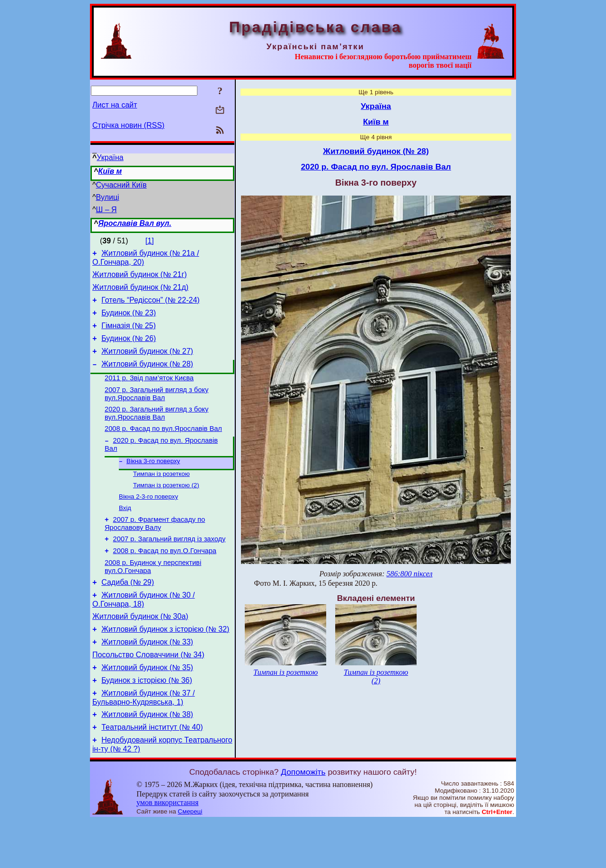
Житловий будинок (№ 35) (147, 708)
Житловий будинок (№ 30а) (140, 651)
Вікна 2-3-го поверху (148, 520)
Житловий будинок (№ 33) (147, 679)
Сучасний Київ (121, 185)
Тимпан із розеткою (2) (166, 508)
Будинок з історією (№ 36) (147, 722)
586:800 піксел (409, 574)
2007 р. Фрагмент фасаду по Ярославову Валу (155, 550)
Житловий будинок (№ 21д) (140, 291)
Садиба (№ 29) (128, 614)
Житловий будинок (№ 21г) (140, 277)
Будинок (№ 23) (129, 320)
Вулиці (108, 197)
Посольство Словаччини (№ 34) (148, 694)
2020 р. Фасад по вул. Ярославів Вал (376, 167)
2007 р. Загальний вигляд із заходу (169, 566)
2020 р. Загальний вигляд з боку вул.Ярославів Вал (156, 430)
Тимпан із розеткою (161, 496)
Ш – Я (107, 210)
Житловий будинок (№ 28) (147, 377)
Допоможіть (303, 819)
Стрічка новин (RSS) (128, 125)
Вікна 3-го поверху (153, 482)
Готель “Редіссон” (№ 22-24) (150, 306)
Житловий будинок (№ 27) (147, 362)
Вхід (125, 532)
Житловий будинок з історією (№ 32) (165, 665)
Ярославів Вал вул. (135, 223)
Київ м (110, 171)
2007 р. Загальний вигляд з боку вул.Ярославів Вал (156, 409)
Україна (110, 157)
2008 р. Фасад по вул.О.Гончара (165, 580)
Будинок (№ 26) (129, 348)
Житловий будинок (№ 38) (147, 759)
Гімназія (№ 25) (129, 334)
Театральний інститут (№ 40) (152, 773)
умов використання (167, 850)
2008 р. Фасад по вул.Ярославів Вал (163, 447)
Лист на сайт (115, 105)
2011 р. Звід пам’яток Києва (149, 392)
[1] (150, 241)
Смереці (190, 859)
